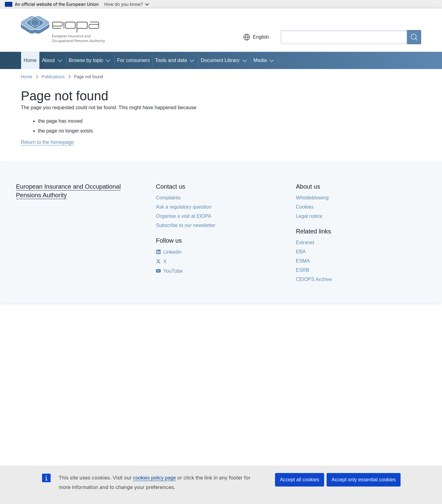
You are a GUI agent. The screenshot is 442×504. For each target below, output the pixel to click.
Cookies (305, 207)
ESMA (303, 261)
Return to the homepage (47, 142)
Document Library (220, 60)
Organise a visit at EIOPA (184, 216)
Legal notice (309, 216)
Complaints (168, 198)
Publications (53, 77)
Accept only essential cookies (364, 480)
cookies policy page (154, 478)
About (48, 60)
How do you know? (127, 4)
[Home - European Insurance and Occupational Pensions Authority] (63, 30)
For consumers (133, 60)
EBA (301, 252)
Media (260, 60)
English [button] (256, 37)
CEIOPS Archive (314, 279)
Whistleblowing (312, 198)
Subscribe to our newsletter (186, 225)
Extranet (305, 242)
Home (30, 60)
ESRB (303, 270)
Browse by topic (86, 60)
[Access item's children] (61, 60)
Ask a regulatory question (184, 207)
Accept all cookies (300, 480)
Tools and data (171, 60)
